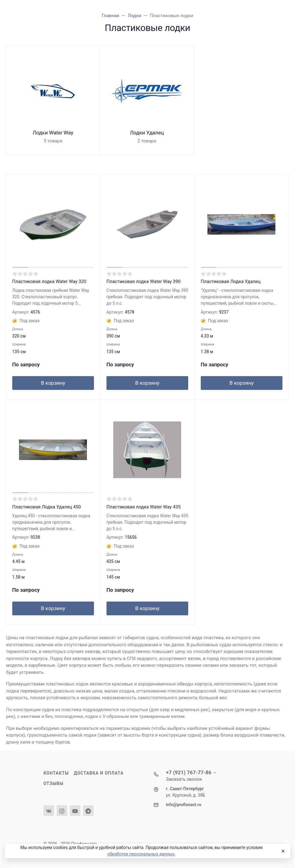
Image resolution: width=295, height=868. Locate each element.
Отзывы (54, 783)
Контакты (56, 773)
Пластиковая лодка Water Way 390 (144, 281)
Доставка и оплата (99, 773)
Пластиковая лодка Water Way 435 (144, 507)
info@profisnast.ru (184, 805)
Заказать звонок (184, 779)
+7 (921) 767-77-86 (189, 772)
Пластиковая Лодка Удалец (231, 281)
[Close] (283, 851)
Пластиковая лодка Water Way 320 (49, 281)
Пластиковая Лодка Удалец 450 (47, 507)
